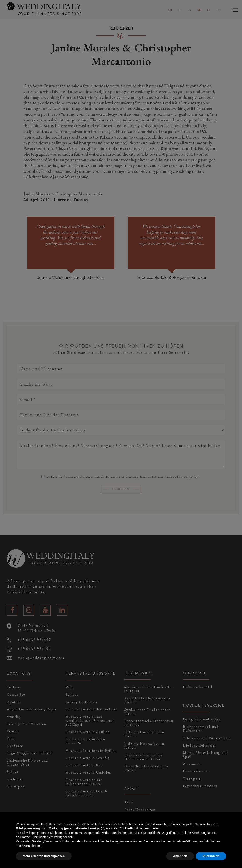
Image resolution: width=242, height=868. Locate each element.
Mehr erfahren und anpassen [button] (44, 856)
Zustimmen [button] (211, 856)
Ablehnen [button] (180, 856)
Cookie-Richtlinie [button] (131, 828)
